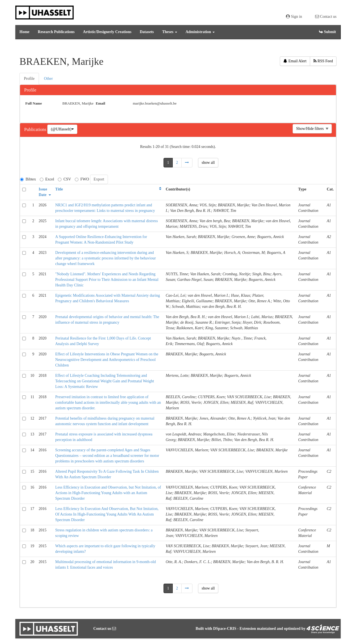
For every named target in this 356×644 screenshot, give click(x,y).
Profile (30, 90)
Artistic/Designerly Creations (107, 32)
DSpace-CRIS (225, 629)
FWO (82, 179)
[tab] (29, 79)
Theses (170, 32)
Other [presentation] (48, 79)
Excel (47, 179)
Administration (200, 32)
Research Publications (56, 32)
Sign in (294, 17)
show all (208, 163)
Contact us (326, 17)
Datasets (147, 32)
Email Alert (295, 61)
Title (59, 189)
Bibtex (28, 179)
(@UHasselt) (62, 129)
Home (24, 32)
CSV (64, 179)
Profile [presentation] (29, 79)
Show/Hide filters (312, 129)
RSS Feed (323, 61)
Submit (327, 32)
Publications (36, 129)
